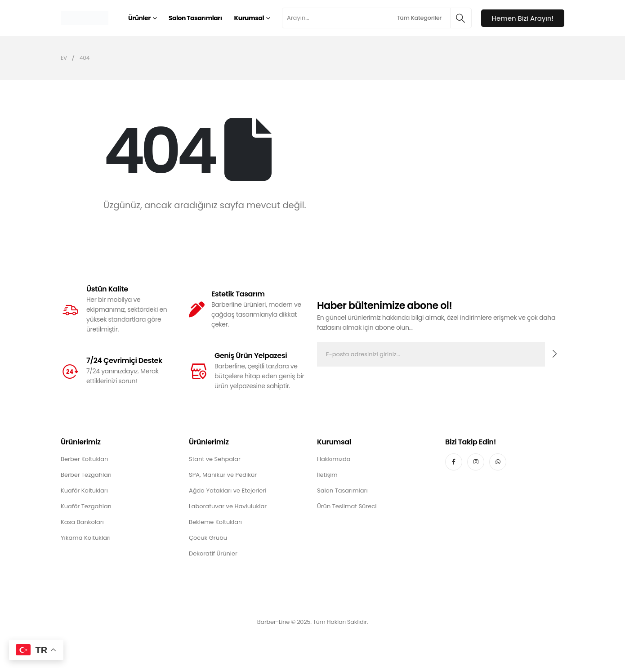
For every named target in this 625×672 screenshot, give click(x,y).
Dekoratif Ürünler (213, 553)
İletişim (327, 475)
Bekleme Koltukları (215, 522)
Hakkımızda (334, 459)
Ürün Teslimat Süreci (347, 506)
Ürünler (139, 18)
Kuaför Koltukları (84, 491)
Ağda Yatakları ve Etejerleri (228, 491)
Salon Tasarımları (195, 18)
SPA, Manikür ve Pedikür (223, 475)
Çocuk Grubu (208, 538)
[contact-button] (555, 354)
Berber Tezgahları (86, 475)
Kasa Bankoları (82, 522)
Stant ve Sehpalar (215, 459)
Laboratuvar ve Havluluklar (228, 506)
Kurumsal (249, 18)
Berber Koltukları (84, 459)
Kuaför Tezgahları (86, 506)
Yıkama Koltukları (86, 538)
